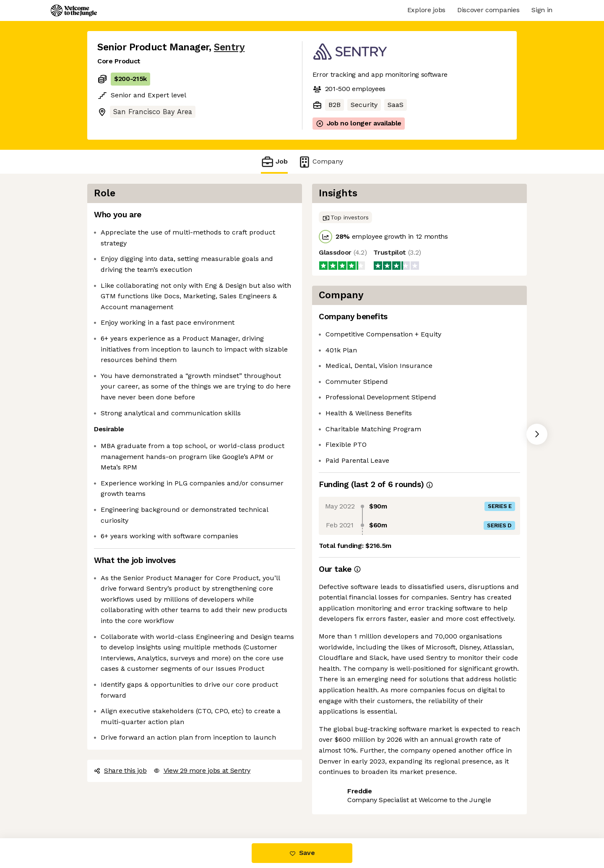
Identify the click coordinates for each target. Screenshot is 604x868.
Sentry (229, 47)
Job (274, 162)
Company (320, 162)
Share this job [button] (120, 770)
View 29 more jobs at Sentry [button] (202, 770)
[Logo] (74, 10)
